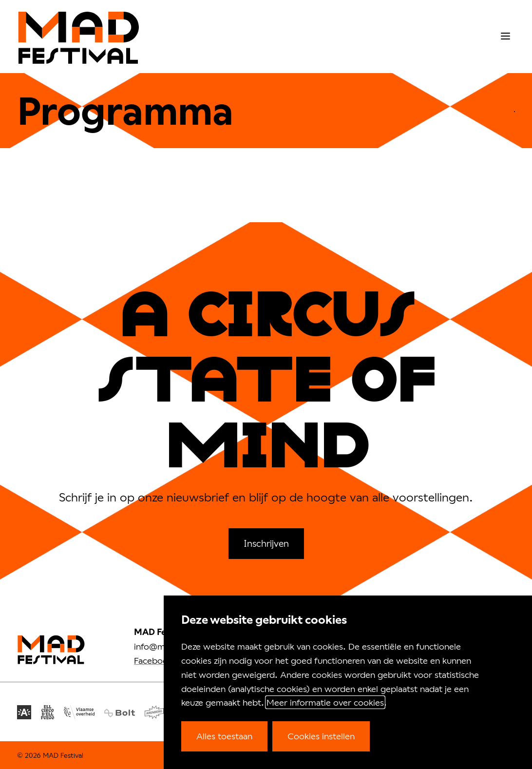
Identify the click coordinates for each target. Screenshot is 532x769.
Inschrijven (266, 543)
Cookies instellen (321, 736)
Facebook (153, 660)
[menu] (505, 36)
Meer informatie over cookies (325, 702)
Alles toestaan (224, 736)
